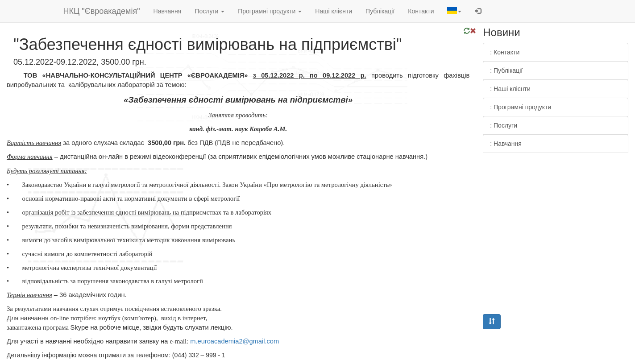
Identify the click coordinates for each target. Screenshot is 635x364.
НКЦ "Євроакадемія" (102, 11)
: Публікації (506, 70)
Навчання (168, 11)
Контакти (421, 11)
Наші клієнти (334, 11)
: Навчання (506, 144)
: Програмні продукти (521, 107)
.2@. (234, 341)
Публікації (380, 11)
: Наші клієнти (510, 89)
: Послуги (504, 125)
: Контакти (505, 52)
